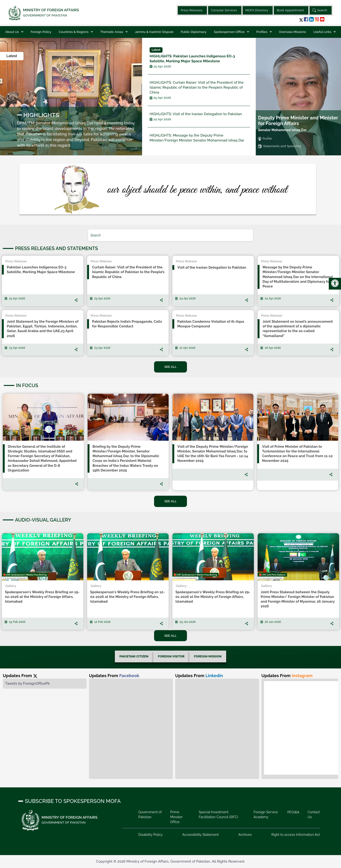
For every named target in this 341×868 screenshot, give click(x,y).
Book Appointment (290, 10)
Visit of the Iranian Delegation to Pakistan (196, 117)
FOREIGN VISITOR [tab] (171, 656)
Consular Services (224, 10)
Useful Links (323, 32)
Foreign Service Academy (266, 815)
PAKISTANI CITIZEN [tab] (134, 656)
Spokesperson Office (230, 32)
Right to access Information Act (296, 835)
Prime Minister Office (176, 817)
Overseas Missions (293, 32)
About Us (12, 32)
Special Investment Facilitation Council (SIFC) (218, 815)
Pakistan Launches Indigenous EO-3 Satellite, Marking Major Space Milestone (199, 58)
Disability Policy (151, 835)
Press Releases (192, 10)
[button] (301, 20)
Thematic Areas (112, 32)
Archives (245, 835)
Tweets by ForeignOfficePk (27, 683)
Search (320, 10)
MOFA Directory (257, 10)
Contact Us (314, 815)
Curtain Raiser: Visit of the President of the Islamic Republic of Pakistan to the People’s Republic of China (199, 90)
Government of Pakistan (150, 815)
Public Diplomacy (194, 32)
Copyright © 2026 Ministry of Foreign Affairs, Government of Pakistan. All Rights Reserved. (170, 861)
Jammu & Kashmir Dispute (154, 32)
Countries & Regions (74, 32)
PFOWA (293, 812)
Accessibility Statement (200, 835)
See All (170, 367)
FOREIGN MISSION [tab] (208, 656)
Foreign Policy (41, 32)
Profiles (262, 32)
